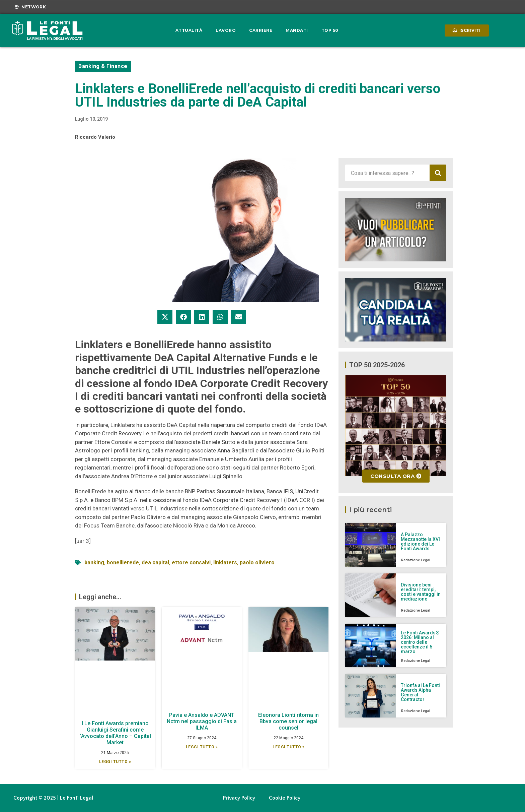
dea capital (155, 563)
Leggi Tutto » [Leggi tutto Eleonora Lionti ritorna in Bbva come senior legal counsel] (289, 747)
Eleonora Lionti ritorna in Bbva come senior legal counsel (288, 721)
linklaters (225, 563)
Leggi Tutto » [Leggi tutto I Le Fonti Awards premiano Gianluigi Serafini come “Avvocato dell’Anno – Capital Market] (115, 762)
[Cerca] (438, 173)
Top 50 (330, 30)
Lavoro (226, 30)
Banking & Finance (103, 66)
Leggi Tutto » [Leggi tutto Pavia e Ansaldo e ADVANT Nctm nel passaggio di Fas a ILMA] (202, 747)
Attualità (189, 30)
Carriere (261, 30)
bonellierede (123, 563)
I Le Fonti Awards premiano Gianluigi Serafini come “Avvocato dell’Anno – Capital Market (115, 733)
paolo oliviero (257, 563)
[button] (165, 317)
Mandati (297, 30)
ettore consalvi (191, 563)
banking (94, 563)
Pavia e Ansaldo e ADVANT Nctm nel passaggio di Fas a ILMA (202, 721)
